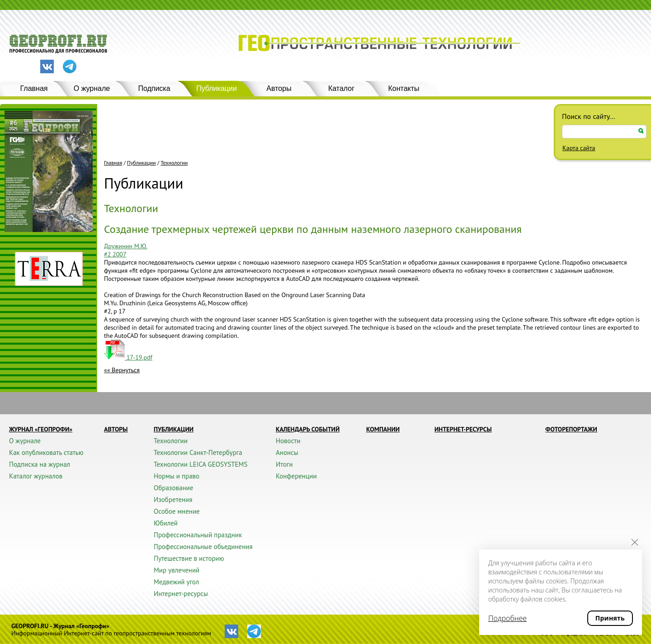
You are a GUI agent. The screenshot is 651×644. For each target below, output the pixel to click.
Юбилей (166, 523)
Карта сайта (579, 148)
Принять (610, 618)
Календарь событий (308, 429)
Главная (34, 88)
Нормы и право (177, 476)
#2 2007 (115, 254)
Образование (173, 488)
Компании (383, 429)
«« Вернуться (122, 370)
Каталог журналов (36, 476)
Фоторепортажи (571, 429)
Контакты (403, 88)
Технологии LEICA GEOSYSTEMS (200, 464)
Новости (288, 441)
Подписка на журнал (40, 464)
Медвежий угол (176, 582)
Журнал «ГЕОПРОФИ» (41, 429)
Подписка (154, 88)
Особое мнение (177, 511)
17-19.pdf (128, 357)
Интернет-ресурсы (181, 594)
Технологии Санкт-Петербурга (198, 452)
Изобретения (173, 500)
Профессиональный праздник (198, 535)
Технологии (174, 163)
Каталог (341, 88)
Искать (641, 131)
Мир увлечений (177, 570)
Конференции (296, 476)
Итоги (284, 464)
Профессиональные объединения (203, 547)
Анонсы (287, 452)
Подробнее (507, 618)
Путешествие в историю (189, 558)
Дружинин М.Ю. (126, 246)
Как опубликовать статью (46, 452)
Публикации (217, 88)
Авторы (279, 88)
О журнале (92, 88)
